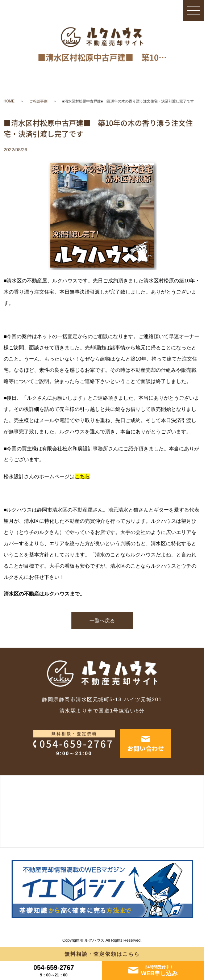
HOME (9, 101)
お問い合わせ (146, 748)
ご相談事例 (38, 101)
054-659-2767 (76, 744)
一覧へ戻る (102, 621)
